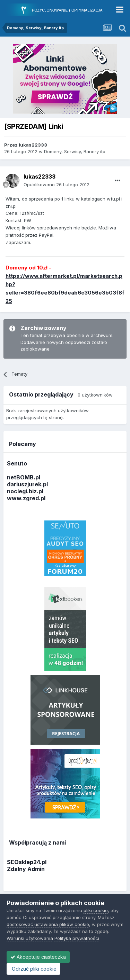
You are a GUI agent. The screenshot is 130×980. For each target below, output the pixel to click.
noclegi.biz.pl (25, 491)
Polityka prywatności (77, 938)
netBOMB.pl (24, 477)
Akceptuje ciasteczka (38, 957)
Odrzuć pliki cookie (33, 969)
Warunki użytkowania (30, 938)
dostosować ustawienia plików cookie (48, 924)
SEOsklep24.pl (27, 862)
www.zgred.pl (26, 498)
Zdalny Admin (26, 869)
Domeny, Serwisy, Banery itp (75, 151)
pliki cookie (96, 910)
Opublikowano (57, 185)
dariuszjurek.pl (27, 484)
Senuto (17, 463)
